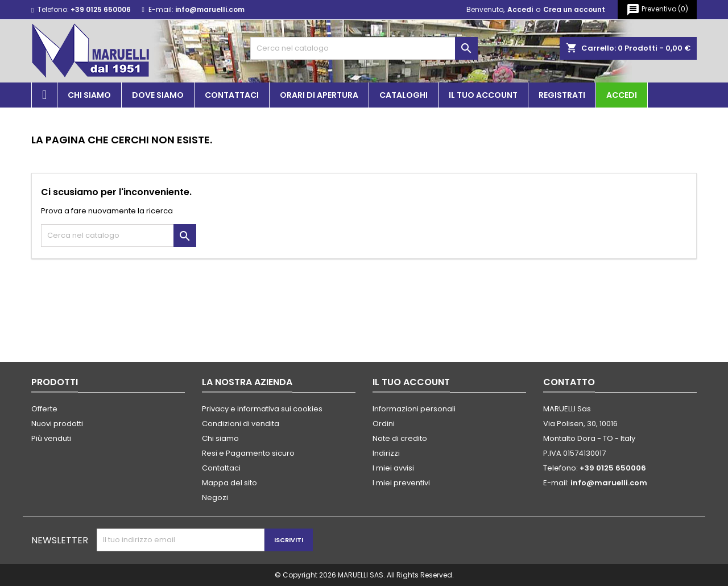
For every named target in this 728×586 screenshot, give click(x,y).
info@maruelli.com (210, 9)
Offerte (44, 409)
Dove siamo (158, 95)
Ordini (384, 424)
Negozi (215, 498)
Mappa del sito (229, 483)
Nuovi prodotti (57, 424)
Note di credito (400, 438)
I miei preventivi (401, 483)
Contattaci (232, 95)
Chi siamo (89, 95)
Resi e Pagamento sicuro (248, 453)
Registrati (562, 95)
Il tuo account (483, 95)
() (657, 10)
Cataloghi (404, 95)
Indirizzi (386, 453)
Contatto (569, 382)
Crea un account (574, 9)
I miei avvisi (393, 468)
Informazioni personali (414, 409)
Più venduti (51, 438)
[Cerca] (364, 48)
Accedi (520, 9)
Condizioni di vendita (241, 424)
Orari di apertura (319, 95)
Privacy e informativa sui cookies (262, 409)
